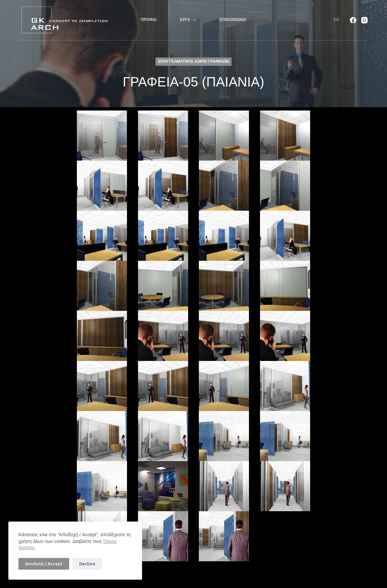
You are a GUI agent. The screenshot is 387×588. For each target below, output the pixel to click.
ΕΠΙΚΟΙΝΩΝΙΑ (233, 20)
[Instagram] (364, 20)
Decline (87, 564)
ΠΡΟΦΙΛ (149, 20)
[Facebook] (353, 20)
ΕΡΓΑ (189, 20)
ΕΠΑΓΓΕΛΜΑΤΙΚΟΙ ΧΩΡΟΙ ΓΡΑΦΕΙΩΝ (193, 61)
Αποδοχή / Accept (44, 564)
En (336, 20)
